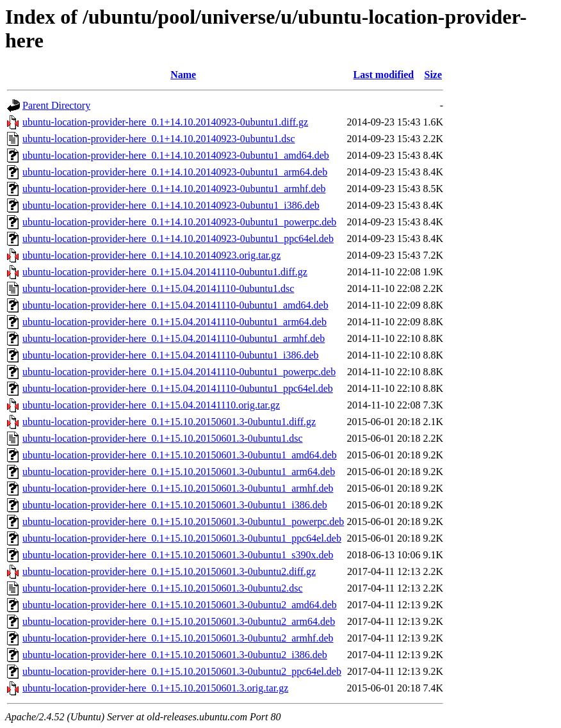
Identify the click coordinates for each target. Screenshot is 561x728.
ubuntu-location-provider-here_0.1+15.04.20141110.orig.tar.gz (151, 405)
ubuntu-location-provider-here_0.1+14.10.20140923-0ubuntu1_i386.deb (171, 205)
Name (183, 75)
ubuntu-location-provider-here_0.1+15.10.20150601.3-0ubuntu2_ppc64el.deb (182, 671)
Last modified (384, 75)
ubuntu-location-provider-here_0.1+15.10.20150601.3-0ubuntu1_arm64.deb (179, 472)
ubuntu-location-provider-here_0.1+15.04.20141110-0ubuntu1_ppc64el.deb (178, 388)
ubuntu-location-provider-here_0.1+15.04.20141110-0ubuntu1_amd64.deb (175, 305)
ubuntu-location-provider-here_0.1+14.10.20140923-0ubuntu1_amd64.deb (176, 155)
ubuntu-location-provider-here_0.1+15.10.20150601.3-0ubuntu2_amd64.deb (180, 605)
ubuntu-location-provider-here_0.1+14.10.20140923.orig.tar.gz (151, 255)
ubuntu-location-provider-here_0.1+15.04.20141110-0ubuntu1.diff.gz (165, 272)
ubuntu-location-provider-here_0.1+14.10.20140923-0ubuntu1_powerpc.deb (179, 222)
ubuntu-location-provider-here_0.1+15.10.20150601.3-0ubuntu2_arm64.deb (179, 621)
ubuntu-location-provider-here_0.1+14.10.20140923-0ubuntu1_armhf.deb (174, 189)
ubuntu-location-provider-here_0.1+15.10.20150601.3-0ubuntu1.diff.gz (169, 422)
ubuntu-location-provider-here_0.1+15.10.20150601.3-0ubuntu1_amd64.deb (180, 455)
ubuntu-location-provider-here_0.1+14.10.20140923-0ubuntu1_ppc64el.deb (178, 239)
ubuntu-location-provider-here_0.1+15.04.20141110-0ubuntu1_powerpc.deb (179, 372)
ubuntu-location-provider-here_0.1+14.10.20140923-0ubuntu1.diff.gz (165, 122)
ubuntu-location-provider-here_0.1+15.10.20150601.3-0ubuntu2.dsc (163, 588)
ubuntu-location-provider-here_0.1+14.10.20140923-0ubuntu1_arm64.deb (175, 172)
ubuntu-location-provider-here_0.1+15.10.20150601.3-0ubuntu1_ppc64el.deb (182, 538)
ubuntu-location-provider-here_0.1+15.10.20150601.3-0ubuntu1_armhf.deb (178, 488)
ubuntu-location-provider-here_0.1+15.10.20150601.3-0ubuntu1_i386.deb (175, 505)
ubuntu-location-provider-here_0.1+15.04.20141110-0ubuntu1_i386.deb (171, 355)
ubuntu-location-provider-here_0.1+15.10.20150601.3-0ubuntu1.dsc (163, 438)
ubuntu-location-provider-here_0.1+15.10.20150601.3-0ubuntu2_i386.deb (175, 655)
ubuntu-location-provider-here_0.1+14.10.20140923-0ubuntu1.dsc (159, 139)
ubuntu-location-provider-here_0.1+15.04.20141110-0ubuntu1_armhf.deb (174, 338)
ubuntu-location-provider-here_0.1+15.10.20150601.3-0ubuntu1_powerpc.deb (183, 522)
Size (433, 75)
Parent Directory (56, 105)
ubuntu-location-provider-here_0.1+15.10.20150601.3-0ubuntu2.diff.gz (169, 571)
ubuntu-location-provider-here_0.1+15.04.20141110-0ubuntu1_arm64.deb (175, 322)
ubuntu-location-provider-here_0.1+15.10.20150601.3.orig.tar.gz (155, 688)
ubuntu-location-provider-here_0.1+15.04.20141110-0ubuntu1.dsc (158, 288)
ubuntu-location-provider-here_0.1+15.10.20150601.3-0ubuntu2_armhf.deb (178, 638)
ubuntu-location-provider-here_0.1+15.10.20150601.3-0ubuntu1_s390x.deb (178, 555)
